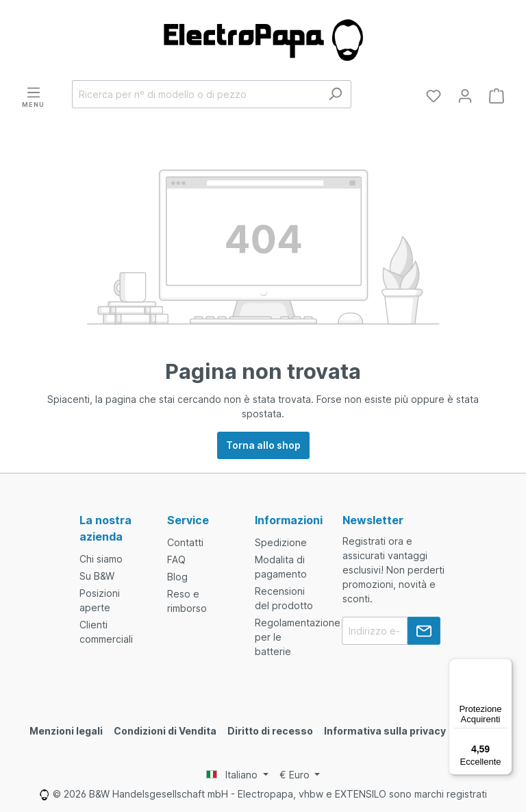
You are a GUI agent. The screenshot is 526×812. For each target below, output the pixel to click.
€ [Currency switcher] (296, 775)
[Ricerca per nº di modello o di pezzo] (196, 94)
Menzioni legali (66, 731)
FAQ (176, 559)
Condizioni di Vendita (165, 731)
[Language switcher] (237, 775)
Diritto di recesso (270, 731)
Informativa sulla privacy (385, 731)
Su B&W (97, 576)
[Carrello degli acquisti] (497, 96)
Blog (177, 577)
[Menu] (33, 96)
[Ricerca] (335, 94)
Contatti (185, 542)
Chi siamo (101, 559)
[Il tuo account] (465, 96)
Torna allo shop (263, 445)
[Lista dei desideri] (434, 96)
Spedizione (281, 542)
